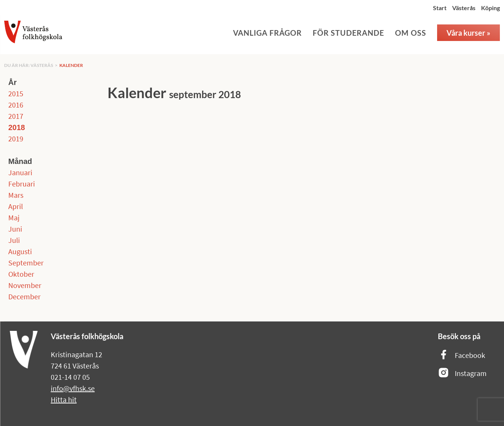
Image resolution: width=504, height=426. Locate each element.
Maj (14, 218)
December (24, 296)
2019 (16, 139)
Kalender (71, 65)
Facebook (462, 355)
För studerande (348, 33)
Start (440, 8)
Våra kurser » (468, 33)
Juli (14, 240)
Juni (15, 229)
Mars (16, 195)
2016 (16, 105)
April (16, 206)
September (26, 263)
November (25, 285)
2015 (16, 93)
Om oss (411, 33)
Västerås (464, 8)
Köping (490, 8)
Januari (20, 172)
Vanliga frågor (267, 33)
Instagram (462, 373)
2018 (17, 127)
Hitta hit (64, 399)
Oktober (21, 274)
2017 (16, 116)
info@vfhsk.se (73, 388)
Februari (22, 184)
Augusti (20, 251)
